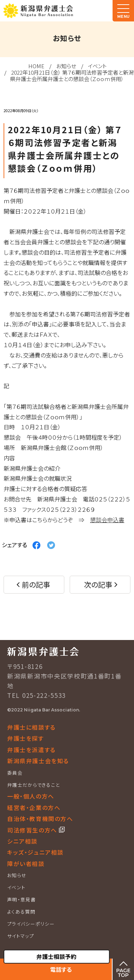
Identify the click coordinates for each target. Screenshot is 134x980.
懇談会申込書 (107, 520)
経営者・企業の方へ (34, 807)
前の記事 (36, 584)
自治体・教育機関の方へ (40, 819)
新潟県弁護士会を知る (38, 761)
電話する (61, 969)
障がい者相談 (26, 864)
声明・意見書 (21, 899)
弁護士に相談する (31, 727)
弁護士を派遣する (31, 750)
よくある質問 (21, 912)
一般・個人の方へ (31, 796)
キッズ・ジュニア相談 (35, 852)
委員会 (15, 773)
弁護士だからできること (33, 785)
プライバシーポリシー (31, 924)
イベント (97, 66)
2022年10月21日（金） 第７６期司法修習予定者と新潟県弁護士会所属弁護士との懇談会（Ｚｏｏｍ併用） (72, 76)
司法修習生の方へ (33, 830)
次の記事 (98, 584)
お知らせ (66, 66)
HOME (36, 66)
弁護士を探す (26, 738)
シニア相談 (22, 841)
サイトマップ (21, 936)
